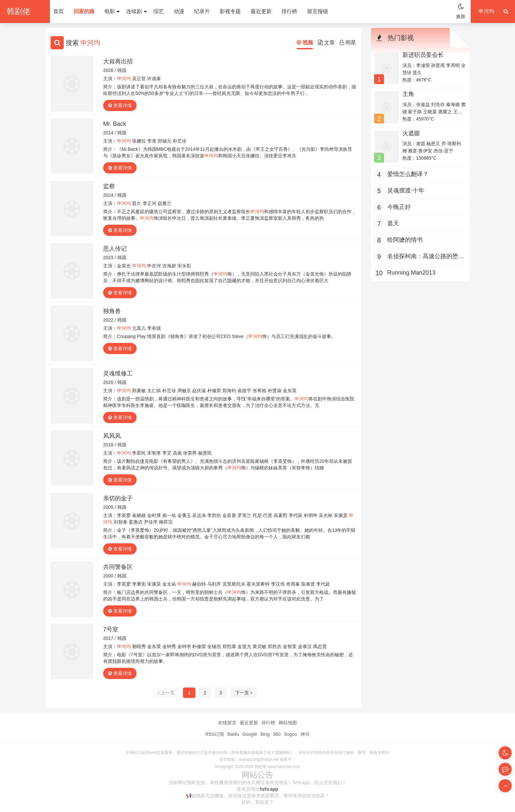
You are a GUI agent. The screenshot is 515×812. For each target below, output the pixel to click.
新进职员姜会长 (423, 55)
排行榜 (289, 11)
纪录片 (202, 11)
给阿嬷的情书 (405, 240)
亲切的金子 (118, 498)
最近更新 (261, 11)
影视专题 (230, 11)
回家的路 (84, 11)
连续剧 (136, 11)
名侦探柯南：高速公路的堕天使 (426, 257)
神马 (305, 734)
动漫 (179, 11)
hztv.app (269, 789)
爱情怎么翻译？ (408, 174)
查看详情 (120, 105)
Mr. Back (115, 124)
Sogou (290, 734)
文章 (326, 43)
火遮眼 (411, 133)
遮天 (393, 223)
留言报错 (318, 11)
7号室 (111, 629)
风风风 (112, 436)
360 (277, 734)
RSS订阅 (215, 734)
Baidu (233, 734)
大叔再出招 (118, 61)
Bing (265, 734)
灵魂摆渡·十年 (406, 191)
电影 (112, 11)
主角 (408, 94)
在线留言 (227, 723)
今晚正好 (399, 207)
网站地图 (288, 723)
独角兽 (112, 311)
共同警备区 (118, 567)
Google (250, 734)
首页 (58, 11)
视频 (305, 43)
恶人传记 (115, 249)
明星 (348, 43)
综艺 (159, 11)
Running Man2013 (411, 273)
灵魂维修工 (118, 373)
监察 (109, 186)
